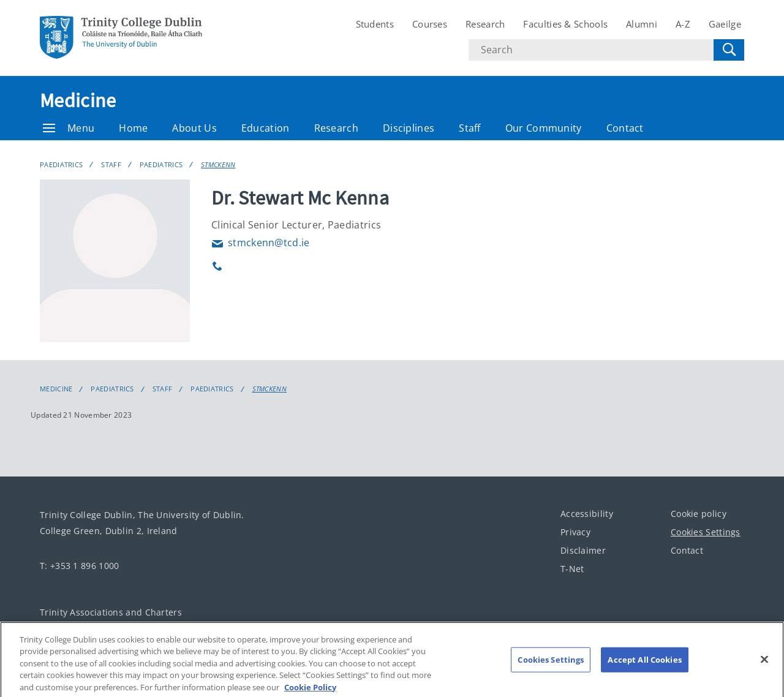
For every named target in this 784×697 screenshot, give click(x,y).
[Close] (764, 668)
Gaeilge (725, 24)
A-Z (683, 24)
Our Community (544, 128)
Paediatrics (61, 164)
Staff (470, 128)
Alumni (642, 24)
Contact (625, 128)
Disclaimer (583, 550)
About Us (194, 128)
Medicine (78, 100)
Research (485, 24)
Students (375, 24)
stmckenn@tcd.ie (261, 243)
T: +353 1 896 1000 (79, 566)
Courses (430, 24)
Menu (69, 128)
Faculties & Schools (565, 24)
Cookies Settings (706, 532)
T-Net (572, 569)
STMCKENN (218, 164)
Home (133, 128)
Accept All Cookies (644, 669)
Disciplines (409, 128)
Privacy (575, 532)
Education (266, 128)
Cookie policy (699, 514)
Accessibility (587, 514)
